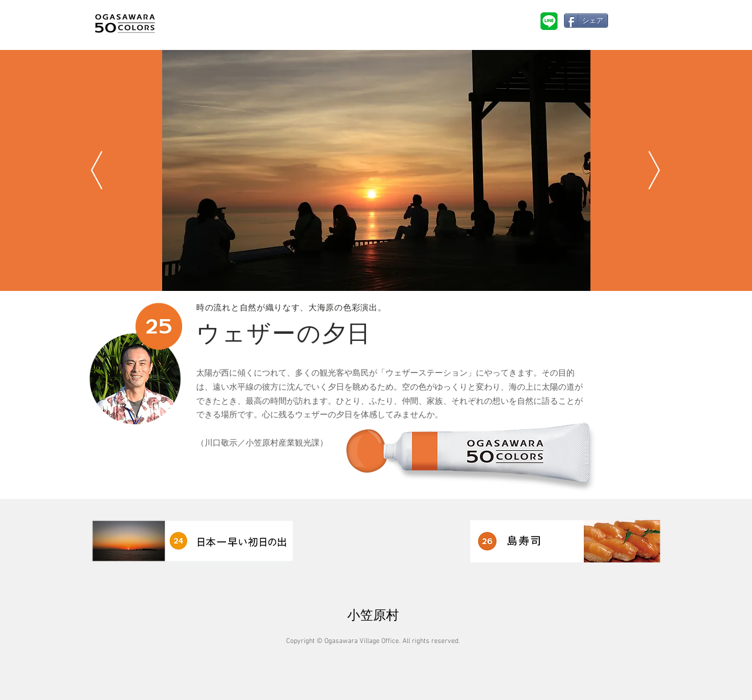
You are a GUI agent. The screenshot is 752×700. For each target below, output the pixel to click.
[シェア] (586, 21)
